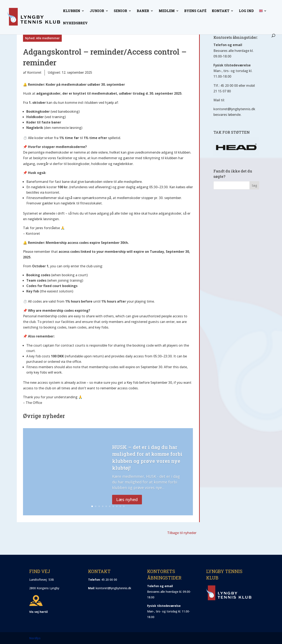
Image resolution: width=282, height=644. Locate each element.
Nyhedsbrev (75, 23)
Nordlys (35, 638)
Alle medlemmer (48, 38)
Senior (120, 11)
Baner (143, 11)
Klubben (72, 11)
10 (124, 506)
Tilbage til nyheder (182, 533)
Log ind (246, 11)
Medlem (167, 11)
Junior (97, 11)
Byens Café (195, 11)
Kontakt (221, 11)
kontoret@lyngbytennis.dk (113, 588)
